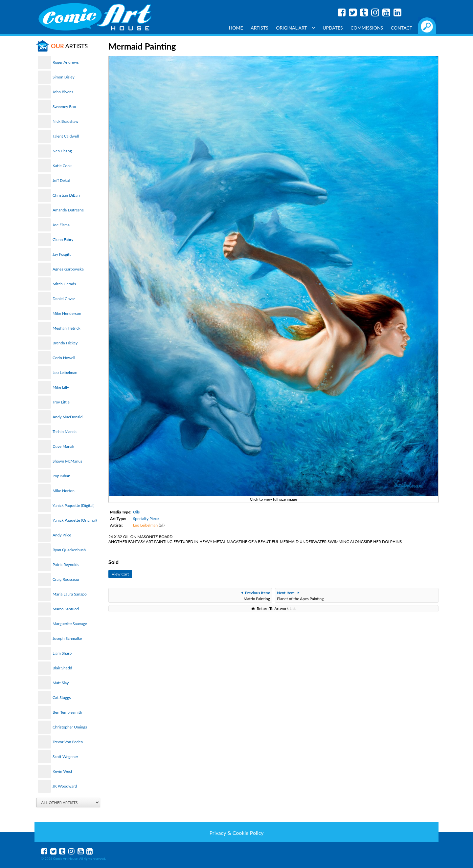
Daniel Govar (64, 299)
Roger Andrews (66, 62)
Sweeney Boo (64, 107)
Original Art (295, 28)
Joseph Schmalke (67, 638)
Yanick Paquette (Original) (75, 520)
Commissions (367, 28)
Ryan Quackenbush (69, 550)
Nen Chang (62, 151)
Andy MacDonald (68, 417)
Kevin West (62, 771)
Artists (259, 28)
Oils (136, 512)
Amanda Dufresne (68, 210)
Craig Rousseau (66, 579)
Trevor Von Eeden (68, 742)
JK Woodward (65, 786)
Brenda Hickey (65, 343)
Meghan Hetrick (67, 328)
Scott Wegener (65, 757)
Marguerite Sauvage (70, 624)
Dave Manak (63, 446)
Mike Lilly (61, 387)
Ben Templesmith (67, 712)
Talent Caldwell (66, 136)
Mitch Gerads (64, 284)
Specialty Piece (146, 519)
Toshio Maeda (65, 432)
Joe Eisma (61, 225)
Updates (333, 28)
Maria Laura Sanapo (70, 594)
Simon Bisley (64, 77)
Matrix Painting (255, 596)
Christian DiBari (66, 195)
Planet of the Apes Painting (300, 596)
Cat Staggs (62, 697)
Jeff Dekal (61, 180)
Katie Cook (62, 166)
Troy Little (61, 402)
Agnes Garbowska (68, 269)
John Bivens (63, 92)
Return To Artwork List (276, 608)
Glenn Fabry (63, 239)
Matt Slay (61, 683)
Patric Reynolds (66, 564)
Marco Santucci (66, 609)
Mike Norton (64, 491)
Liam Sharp (62, 653)
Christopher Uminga (70, 727)
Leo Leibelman (65, 372)
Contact (402, 28)
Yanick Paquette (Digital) (73, 505)
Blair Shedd (62, 668)
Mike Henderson (67, 313)
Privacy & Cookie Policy (236, 833)
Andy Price (62, 535)
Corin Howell (64, 358)
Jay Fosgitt (62, 254)
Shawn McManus (67, 461)
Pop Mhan (61, 476)
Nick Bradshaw (66, 121)
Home (236, 28)
